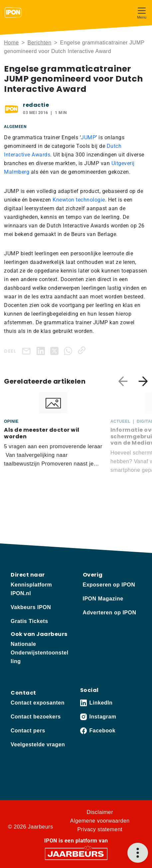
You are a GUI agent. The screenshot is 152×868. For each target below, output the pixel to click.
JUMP (88, 137)
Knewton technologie (79, 200)
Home (11, 43)
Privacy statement (100, 829)
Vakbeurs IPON (31, 607)
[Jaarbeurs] (76, 854)
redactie (36, 105)
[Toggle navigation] (142, 12)
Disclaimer (100, 812)
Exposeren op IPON (109, 585)
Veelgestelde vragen (38, 744)
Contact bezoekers (36, 717)
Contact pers (28, 731)
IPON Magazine (103, 599)
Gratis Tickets (29, 621)
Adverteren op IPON (110, 613)
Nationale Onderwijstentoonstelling (40, 653)
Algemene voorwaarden (100, 821)
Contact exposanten (38, 703)
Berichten (40, 43)
